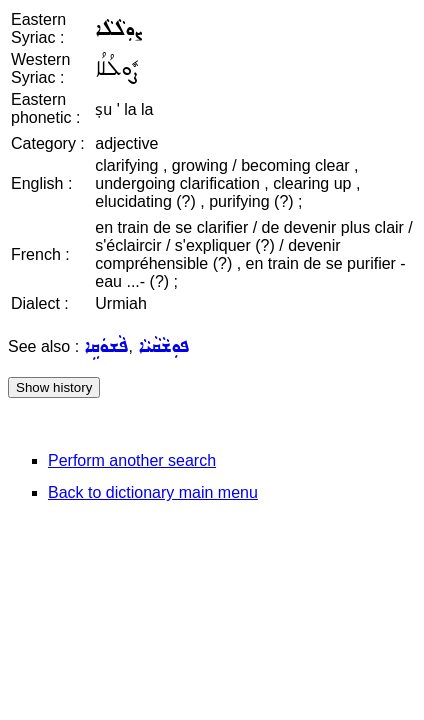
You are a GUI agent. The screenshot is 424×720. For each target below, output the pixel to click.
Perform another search (132, 460)
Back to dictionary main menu (153, 492)
